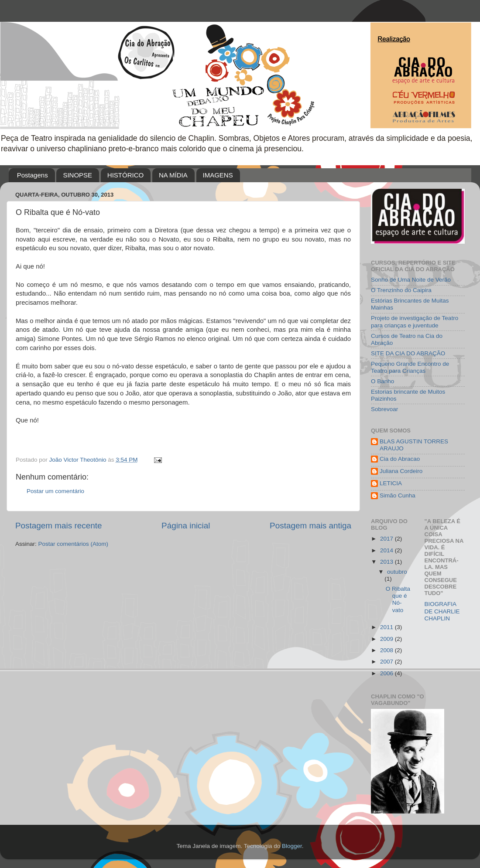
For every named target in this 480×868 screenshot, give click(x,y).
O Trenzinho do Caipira (401, 290)
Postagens (33, 175)
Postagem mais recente (58, 526)
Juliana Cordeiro (401, 471)
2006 (387, 673)
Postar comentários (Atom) (74, 544)
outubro (397, 572)
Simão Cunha (398, 495)
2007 (387, 662)
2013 (387, 562)
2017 (387, 539)
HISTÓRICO (125, 175)
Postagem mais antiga (310, 526)
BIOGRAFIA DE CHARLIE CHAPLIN (442, 611)
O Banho (382, 381)
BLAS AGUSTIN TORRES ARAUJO (414, 445)
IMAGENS (218, 175)
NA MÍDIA (173, 175)
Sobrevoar (384, 409)
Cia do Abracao (400, 459)
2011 (387, 627)
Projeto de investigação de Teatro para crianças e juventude (415, 322)
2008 (387, 650)
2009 (387, 639)
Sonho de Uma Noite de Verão (411, 280)
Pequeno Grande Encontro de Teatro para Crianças (410, 367)
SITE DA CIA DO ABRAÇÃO (408, 353)
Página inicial (186, 526)
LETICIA (391, 483)
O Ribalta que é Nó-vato (398, 599)
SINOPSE (77, 175)
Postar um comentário (55, 491)
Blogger (292, 846)
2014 (387, 550)
